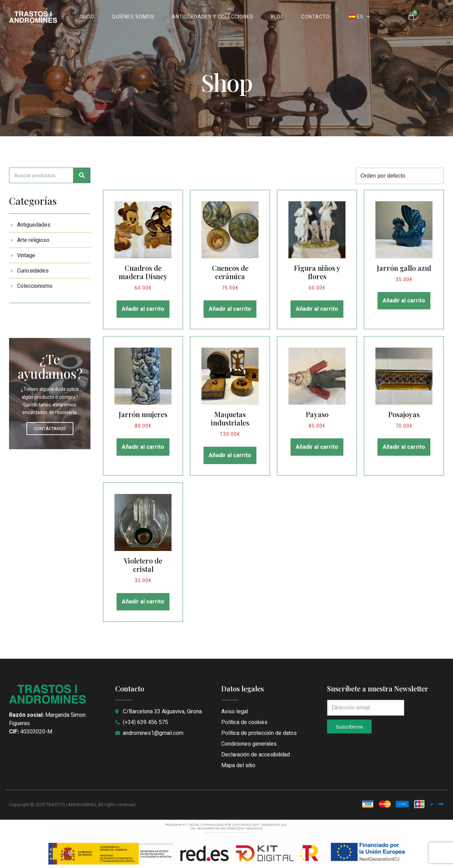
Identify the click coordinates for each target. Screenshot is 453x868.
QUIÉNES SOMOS (133, 17)
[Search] (82, 175)
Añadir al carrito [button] (143, 309)
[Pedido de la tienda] (400, 176)
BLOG (277, 17)
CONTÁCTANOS (50, 481)
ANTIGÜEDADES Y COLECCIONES (213, 17)
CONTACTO (316, 17)
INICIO (87, 17)
